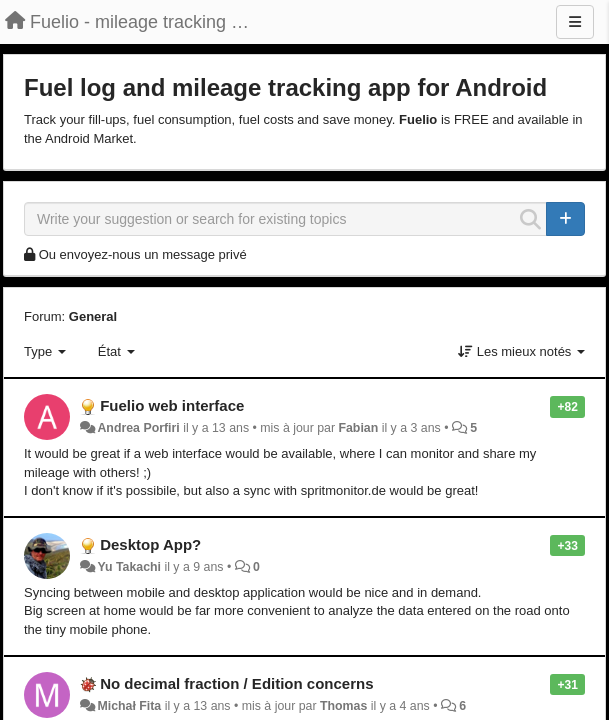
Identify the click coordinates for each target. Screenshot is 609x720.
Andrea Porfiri (138, 428)
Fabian (358, 428)
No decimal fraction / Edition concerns (236, 683)
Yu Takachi (129, 567)
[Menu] (575, 22)
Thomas (343, 706)
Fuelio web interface (172, 405)
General (93, 316)
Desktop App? (150, 544)
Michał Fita (129, 706)
